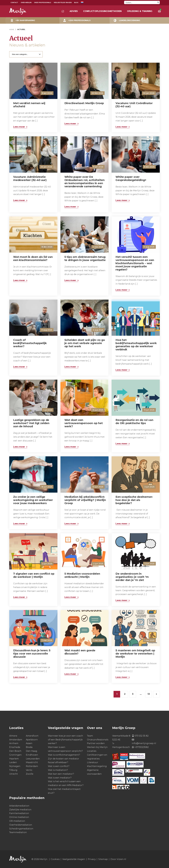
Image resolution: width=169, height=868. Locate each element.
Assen (29, 743)
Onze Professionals (43, 3)
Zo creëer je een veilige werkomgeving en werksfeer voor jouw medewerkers (33, 500)
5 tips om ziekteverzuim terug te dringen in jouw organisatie (85, 258)
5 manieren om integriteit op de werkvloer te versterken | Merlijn (135, 654)
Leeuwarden (33, 759)
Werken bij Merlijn (97, 747)
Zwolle (30, 774)
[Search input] (140, 2)
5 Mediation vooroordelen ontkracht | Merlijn (82, 575)
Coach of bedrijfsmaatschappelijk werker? (30, 343)
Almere (13, 736)
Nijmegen (15, 766)
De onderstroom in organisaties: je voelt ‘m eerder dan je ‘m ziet (132, 577)
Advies (74, 11)
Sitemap (103, 859)
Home (12, 29)
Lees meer (19, 127)
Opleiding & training (140, 11)
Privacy (92, 859)
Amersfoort (32, 736)
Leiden (13, 762)
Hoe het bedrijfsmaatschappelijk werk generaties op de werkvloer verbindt (136, 345)
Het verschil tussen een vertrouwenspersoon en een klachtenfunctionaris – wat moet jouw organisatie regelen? (135, 263)
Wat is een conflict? (59, 766)
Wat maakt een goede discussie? (80, 652)
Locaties (92, 751)
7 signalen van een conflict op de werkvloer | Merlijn (34, 575)
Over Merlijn (26, 3)
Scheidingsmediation (21, 829)
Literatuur (93, 762)
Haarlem (14, 759)
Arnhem (14, 743)
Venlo (29, 770)
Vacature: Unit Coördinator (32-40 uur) (134, 105)
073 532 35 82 (142, 736)
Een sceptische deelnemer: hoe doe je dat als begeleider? (134, 500)
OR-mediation (17, 821)
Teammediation (18, 832)
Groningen (15, 755)
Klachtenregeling (97, 766)
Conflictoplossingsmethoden (102, 11)
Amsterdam (16, 740)
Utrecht (14, 774)
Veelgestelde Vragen (63, 3)
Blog (76, 3)
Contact (14, 3)
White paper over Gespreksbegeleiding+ (131, 178)
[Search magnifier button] (158, 2)
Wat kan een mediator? (61, 774)
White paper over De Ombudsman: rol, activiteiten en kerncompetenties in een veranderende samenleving (84, 182)
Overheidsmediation (21, 825)
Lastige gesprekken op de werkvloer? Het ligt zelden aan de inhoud (31, 423)
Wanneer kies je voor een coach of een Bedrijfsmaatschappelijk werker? (65, 740)
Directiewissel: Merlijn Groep (84, 103)
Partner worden (96, 743)
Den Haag (31, 751)
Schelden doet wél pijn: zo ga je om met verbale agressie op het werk (85, 343)
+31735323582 (142, 747)
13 (149, 694)
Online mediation (19, 817)
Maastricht (32, 762)
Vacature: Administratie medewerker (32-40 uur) (30, 178)
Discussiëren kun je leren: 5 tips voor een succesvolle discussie (32, 654)
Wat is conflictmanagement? (64, 755)
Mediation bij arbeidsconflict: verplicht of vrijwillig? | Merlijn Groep (85, 500)
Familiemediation (19, 813)
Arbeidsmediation (19, 806)
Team (90, 736)
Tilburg (13, 770)
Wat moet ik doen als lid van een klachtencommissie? (33, 258)
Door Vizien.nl (118, 859)
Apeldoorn (32, 740)
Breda (29, 747)
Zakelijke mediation (20, 810)
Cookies (55, 859)
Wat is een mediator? (60, 778)
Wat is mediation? (58, 770)
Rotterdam (32, 766)
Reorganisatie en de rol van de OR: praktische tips (134, 422)
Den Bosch (15, 751)
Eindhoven (32, 755)
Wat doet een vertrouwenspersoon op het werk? (84, 423)
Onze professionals (98, 740)
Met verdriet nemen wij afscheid (29, 105)
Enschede (15, 747)
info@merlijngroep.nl (144, 743)
